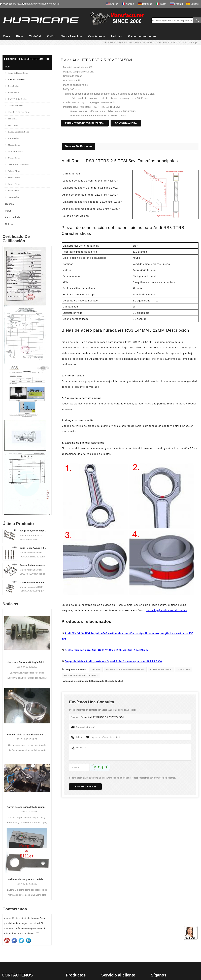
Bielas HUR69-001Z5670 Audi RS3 (81, 675)
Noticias (116, 36)
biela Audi (96, 669)
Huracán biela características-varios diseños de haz (27, 735)
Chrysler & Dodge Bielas (18, 112)
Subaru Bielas (13, 171)
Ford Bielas (12, 125)
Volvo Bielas (12, 191)
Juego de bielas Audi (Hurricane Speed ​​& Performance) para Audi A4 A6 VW (113, 661)
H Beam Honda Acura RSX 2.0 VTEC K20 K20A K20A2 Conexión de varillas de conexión (33, 582)
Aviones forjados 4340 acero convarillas (125, 669)
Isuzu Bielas (12, 138)
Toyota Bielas (13, 184)
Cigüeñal (35, 36)
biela (130, 42)
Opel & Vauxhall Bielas (17, 164)
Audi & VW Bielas (143, 42)
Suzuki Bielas (13, 178)
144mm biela (184, 669)
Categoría (121, 42)
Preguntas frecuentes (142, 36)
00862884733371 (12, 4)
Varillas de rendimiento (161, 669)
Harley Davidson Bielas (17, 132)
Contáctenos (97, 36)
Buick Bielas (12, 93)
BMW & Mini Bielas (16, 99)
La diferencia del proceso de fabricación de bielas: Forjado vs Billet (27, 879)
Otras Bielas (12, 197)
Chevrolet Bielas (14, 106)
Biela (19, 36)
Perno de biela (13, 217)
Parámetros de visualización (85, 123)
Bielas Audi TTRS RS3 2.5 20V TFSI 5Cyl (101, 717)
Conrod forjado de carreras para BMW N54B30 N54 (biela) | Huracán (33, 565)
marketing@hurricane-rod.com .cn (167, 610)
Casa (7, 36)
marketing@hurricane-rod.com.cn (43, 4)
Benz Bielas (12, 86)
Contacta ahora (126, 123)
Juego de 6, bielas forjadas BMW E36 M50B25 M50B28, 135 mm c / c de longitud (33, 531)
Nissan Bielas (13, 158)
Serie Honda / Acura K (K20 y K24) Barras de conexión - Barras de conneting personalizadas (33, 548)
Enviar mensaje (85, 787)
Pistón (51, 36)
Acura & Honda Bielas (17, 73)
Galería (9, 224)
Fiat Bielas (11, 119)
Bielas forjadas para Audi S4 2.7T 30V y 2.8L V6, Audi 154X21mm (106, 650)
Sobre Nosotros (72, 36)
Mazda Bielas (13, 145)
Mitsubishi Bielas (14, 151)
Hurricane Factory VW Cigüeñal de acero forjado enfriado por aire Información (27, 662)
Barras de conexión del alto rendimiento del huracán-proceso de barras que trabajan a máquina (27, 807)
